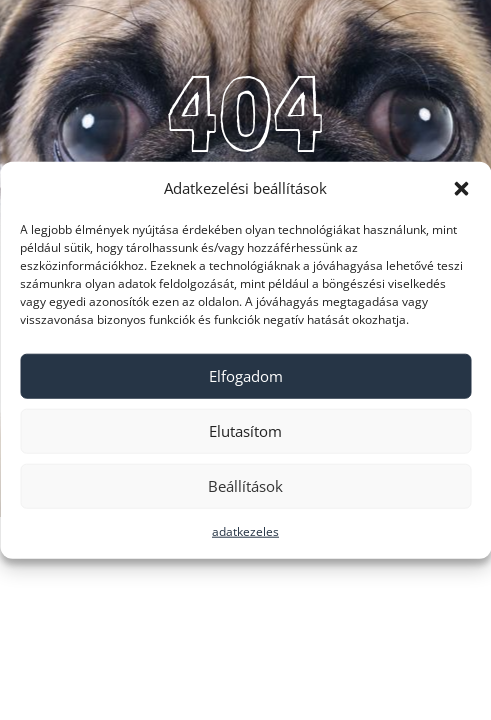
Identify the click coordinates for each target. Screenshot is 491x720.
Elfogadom (246, 376)
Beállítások (245, 486)
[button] (461, 189)
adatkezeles (245, 531)
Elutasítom (245, 431)
